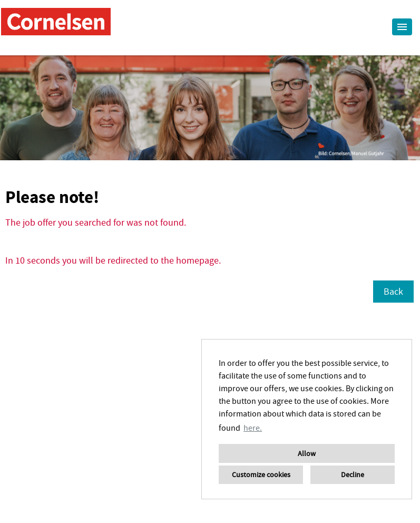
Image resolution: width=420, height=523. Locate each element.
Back (393, 291)
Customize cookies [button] (261, 474)
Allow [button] (307, 453)
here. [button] (253, 428)
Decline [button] (353, 474)
